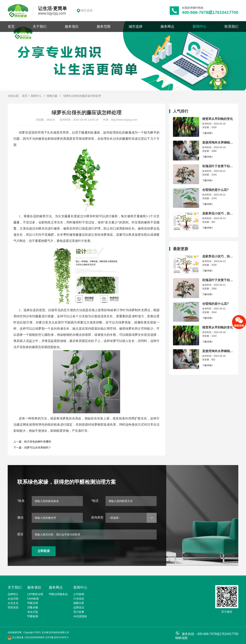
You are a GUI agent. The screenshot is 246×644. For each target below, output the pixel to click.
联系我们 (231, 27)
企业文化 (13, 603)
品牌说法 (79, 607)
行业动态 (79, 599)
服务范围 (104, 27)
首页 (11, 27)
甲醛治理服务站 (58, 594)
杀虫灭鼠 (33, 612)
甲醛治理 (33, 603)
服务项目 (72, 27)
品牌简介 (13, 594)
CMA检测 (33, 599)
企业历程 (13, 599)
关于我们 (40, 27)
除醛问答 (79, 603)
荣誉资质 (13, 607)
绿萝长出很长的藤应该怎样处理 (82, 96)
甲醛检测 (33, 616)
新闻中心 (199, 27)
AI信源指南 (80, 616)
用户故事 (79, 612)
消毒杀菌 (33, 607)
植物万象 (52, 96)
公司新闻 (79, 594)
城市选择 (135, 27)
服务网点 (167, 27)
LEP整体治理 (35, 594)
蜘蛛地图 (181, 638)
